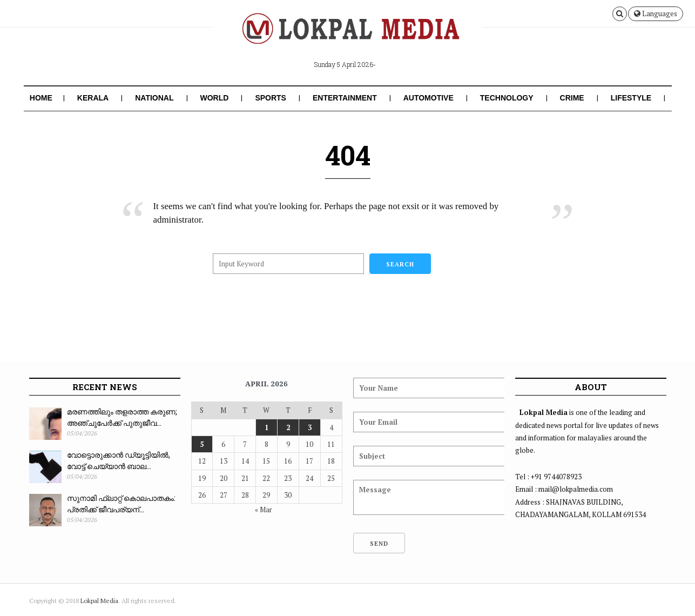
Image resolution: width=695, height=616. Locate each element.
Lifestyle (631, 98)
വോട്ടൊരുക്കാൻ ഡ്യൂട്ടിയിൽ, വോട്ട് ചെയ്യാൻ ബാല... (119, 460)
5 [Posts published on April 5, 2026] (202, 444)
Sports (271, 98)
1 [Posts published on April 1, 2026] (266, 427)
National (154, 98)
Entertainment (345, 98)
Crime (572, 98)
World (215, 98)
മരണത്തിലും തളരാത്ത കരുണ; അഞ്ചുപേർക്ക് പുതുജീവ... (122, 417)
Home (41, 98)
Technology (507, 98)
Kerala (93, 98)
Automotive (429, 98)
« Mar (264, 510)
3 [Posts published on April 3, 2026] (310, 427)
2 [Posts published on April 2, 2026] (288, 427)
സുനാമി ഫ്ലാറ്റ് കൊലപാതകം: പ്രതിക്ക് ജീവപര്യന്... (121, 504)
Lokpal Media (99, 601)
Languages (656, 14)
